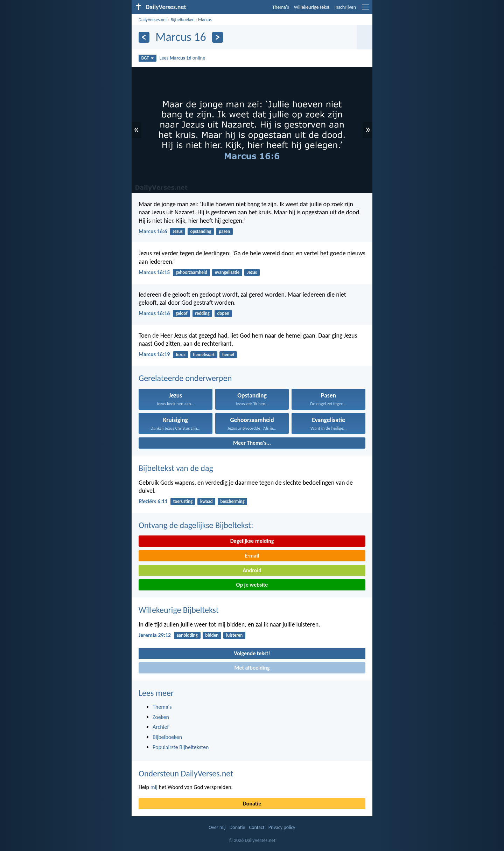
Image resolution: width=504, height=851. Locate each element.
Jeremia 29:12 (155, 635)
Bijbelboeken (182, 19)
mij (154, 787)
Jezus (178, 231)
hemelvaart (204, 355)
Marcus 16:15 (154, 272)
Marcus (205, 19)
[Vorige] (144, 37)
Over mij (217, 827)
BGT (148, 58)
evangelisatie (227, 272)
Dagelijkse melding (252, 541)
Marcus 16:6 (153, 231)
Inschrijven (345, 7)
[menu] (365, 10)
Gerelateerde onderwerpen (185, 378)
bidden (212, 635)
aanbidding (187, 635)
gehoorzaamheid (191, 272)
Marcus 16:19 (154, 354)
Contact (257, 827)
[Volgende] (218, 37)
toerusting (183, 501)
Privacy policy (282, 827)
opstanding (201, 231)
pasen (224, 231)
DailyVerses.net (153, 19)
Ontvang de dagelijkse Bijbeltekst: (196, 525)
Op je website (252, 585)
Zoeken (161, 717)
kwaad (206, 501)
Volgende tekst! (252, 653)
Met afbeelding (252, 668)
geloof (182, 313)
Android (252, 570)
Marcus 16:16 (154, 313)
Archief (161, 727)
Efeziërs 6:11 (153, 501)
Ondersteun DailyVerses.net (186, 773)
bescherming (232, 501)
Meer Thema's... (252, 443)
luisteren (234, 635)
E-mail (252, 556)
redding (202, 313)
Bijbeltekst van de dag (176, 468)
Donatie (252, 804)
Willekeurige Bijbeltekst (179, 610)
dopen (223, 313)
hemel (228, 355)
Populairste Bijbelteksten (181, 747)
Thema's (281, 7)
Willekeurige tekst (312, 7)
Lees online (182, 58)
